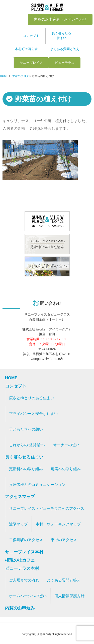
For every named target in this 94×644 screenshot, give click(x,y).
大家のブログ (21, 76)
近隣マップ (18, 524)
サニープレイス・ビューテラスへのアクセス (47, 509)
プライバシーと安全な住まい (33, 414)
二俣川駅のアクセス (26, 540)
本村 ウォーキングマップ (58, 524)
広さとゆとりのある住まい (32, 398)
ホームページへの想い (28, 596)
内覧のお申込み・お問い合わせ (60, 19)
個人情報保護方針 (69, 596)
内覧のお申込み (20, 608)
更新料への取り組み (26, 469)
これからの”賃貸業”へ (27, 445)
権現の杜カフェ (20, 560)
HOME (4, 76)
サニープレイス (31, 63)
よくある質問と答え (65, 49)
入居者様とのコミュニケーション (37, 485)
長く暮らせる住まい (61, 36)
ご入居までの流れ (24, 580)
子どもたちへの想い (26, 429)
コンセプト (31, 36)
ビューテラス (65, 63)
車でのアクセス (64, 540)
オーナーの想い (66, 445)
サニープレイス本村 (24, 552)
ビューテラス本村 (22, 568)
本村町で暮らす (26, 49)
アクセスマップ (20, 497)
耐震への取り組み (66, 469)
